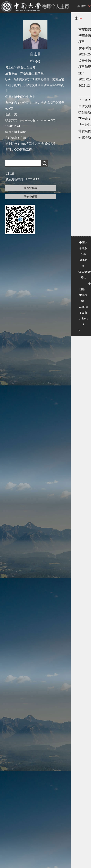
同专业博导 (31, 188)
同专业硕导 (31, 197)
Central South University (83, 318)
